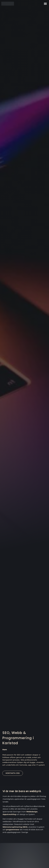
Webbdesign (32, 812)
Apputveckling (9, 814)
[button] (45, 4)
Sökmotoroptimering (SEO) (15, 827)
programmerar (13, 830)
